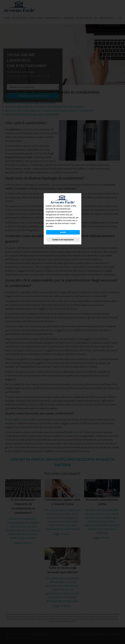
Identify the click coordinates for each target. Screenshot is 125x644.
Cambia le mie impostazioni (63, 240)
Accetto (63, 232)
